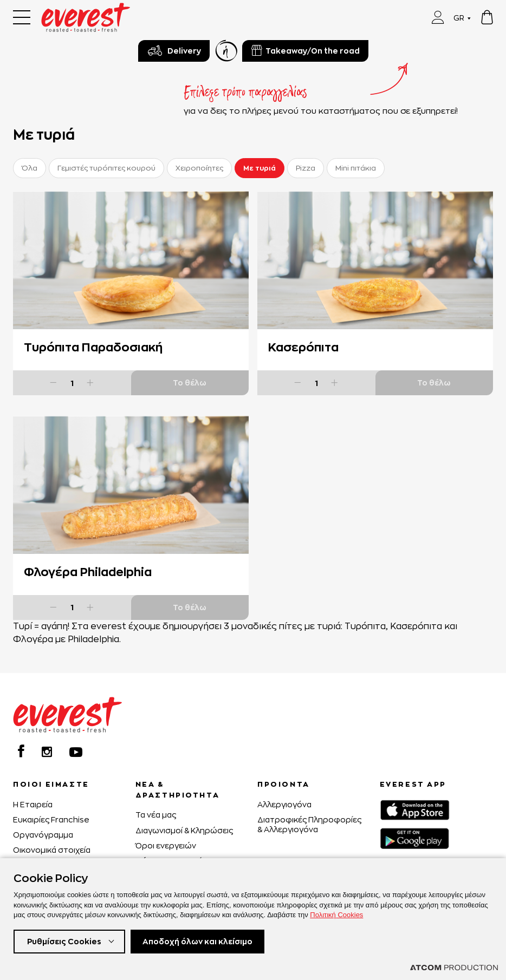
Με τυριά (260, 168)
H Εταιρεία (33, 804)
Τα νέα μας (156, 815)
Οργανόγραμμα (43, 835)
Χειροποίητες (199, 168)
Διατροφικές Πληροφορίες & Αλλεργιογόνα (309, 824)
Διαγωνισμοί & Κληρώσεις (184, 830)
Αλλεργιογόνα (284, 804)
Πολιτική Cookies (336, 915)
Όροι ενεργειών (166, 845)
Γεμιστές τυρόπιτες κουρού (106, 168)
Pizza (306, 168)
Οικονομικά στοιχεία (52, 850)
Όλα (30, 168)
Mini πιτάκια (356, 168)
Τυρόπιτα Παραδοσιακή (93, 347)
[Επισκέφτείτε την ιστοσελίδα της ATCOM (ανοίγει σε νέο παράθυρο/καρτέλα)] (454, 968)
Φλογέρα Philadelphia (88, 572)
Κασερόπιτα (303, 347)
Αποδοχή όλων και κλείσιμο (197, 941)
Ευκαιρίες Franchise (51, 819)
